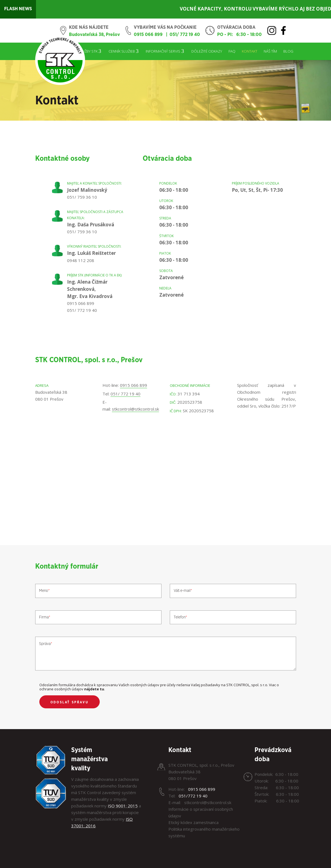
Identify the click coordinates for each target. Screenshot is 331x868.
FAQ (232, 51)
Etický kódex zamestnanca (193, 822)
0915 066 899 (148, 35)
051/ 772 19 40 (185, 35)
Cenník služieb (122, 51)
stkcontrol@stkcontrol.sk (135, 409)
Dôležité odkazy (207, 51)
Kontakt (250, 51)
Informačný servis (163, 51)
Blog (288, 51)
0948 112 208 (81, 260)
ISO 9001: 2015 (123, 806)
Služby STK (88, 51)
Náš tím (270, 51)
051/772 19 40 (193, 796)
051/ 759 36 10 (82, 197)
